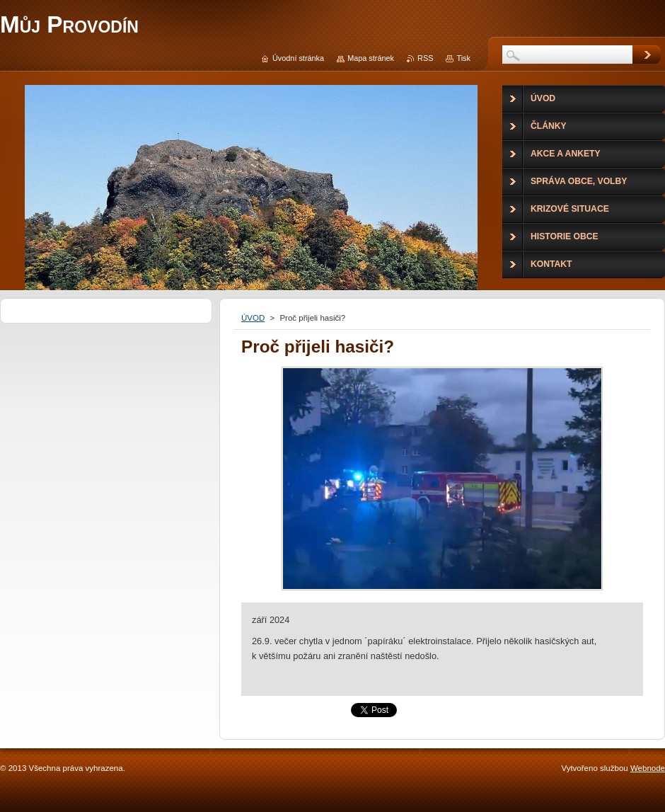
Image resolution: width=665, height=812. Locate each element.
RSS (425, 58)
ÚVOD (253, 318)
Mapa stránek (371, 58)
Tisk (463, 58)
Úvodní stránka (298, 58)
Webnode (648, 768)
